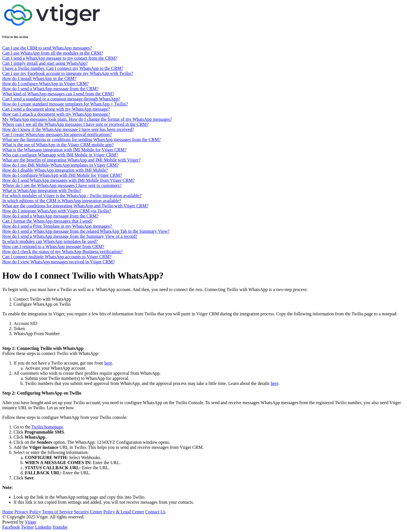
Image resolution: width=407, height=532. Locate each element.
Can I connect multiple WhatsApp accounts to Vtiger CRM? (57, 257)
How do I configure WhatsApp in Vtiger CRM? (46, 84)
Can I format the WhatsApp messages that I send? (47, 221)
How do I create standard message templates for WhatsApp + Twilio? (65, 104)
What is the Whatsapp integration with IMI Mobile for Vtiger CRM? (64, 150)
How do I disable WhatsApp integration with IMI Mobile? (55, 170)
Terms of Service (58, 512)
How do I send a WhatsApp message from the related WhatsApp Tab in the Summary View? (86, 231)
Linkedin (43, 527)
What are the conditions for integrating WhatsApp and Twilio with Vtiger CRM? (75, 206)
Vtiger (31, 522)
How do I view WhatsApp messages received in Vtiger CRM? (59, 262)
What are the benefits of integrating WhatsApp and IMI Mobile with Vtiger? (72, 160)
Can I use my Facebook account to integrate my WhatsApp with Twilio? (68, 73)
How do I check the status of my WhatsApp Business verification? (62, 252)
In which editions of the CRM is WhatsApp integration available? (62, 201)
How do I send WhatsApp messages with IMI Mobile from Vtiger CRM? (68, 180)
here (108, 363)
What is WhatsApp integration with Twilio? (42, 190)
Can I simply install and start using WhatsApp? (45, 63)
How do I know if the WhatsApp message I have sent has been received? (68, 129)
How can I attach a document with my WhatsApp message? (56, 114)
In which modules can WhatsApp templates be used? (50, 241)
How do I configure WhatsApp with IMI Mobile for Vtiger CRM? (62, 175)
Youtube (60, 527)
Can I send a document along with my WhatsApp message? (56, 109)
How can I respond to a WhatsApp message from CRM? (53, 246)
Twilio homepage (47, 427)
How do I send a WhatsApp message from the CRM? (50, 89)
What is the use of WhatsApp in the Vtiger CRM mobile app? (58, 145)
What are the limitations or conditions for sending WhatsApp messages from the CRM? (81, 140)
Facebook (11, 527)
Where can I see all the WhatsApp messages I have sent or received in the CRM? (75, 124)
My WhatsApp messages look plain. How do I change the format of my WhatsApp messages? (87, 119)
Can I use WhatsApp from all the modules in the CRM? (53, 53)
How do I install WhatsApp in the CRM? (39, 78)
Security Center (88, 512)
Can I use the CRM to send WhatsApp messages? (47, 48)
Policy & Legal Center (124, 512)
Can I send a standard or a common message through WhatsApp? (61, 99)
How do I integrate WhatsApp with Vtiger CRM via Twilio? (57, 211)
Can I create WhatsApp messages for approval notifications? (57, 134)
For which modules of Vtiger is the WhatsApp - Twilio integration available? (72, 196)
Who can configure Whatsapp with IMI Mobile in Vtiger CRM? (60, 155)
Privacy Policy (28, 512)
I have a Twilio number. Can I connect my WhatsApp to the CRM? (63, 68)
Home (8, 512)
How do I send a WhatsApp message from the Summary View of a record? (70, 236)
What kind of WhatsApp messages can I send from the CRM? (58, 94)
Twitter (27, 527)
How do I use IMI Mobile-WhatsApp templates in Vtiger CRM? (60, 165)
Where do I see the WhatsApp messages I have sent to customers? (62, 185)
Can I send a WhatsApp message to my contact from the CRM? (60, 58)
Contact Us (155, 512)
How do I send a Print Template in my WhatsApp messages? (58, 226)
